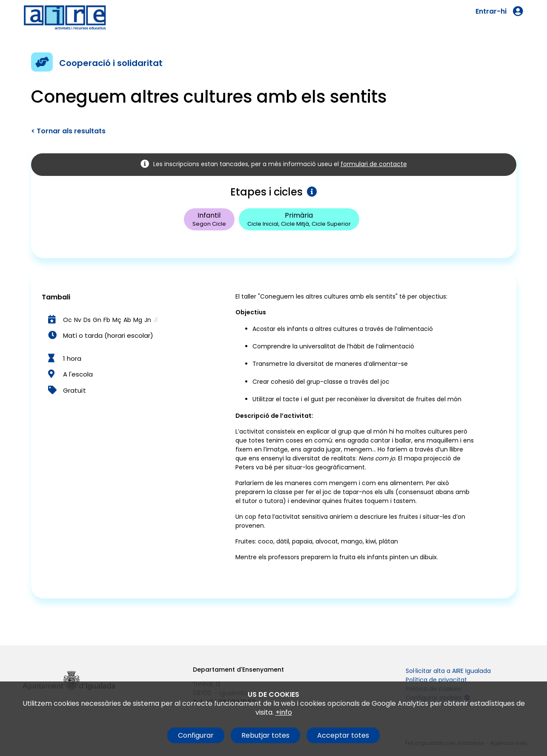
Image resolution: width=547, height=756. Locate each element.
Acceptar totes (343, 735)
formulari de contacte (374, 164)
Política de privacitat (436, 680)
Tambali (56, 297)
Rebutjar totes (265, 735)
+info (284, 712)
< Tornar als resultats (68, 131)
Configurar (196, 735)
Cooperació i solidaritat (111, 63)
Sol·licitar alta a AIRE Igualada (448, 671)
